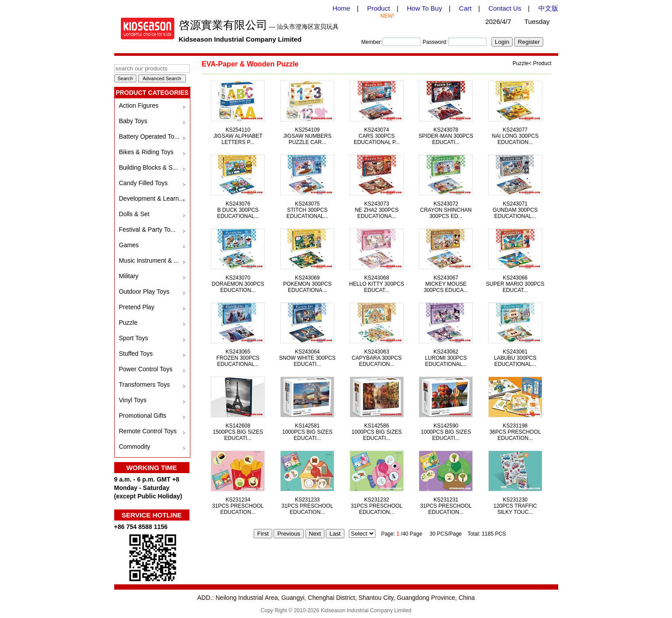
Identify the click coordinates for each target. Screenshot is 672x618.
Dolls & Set (134, 214)
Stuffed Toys (136, 354)
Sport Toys (134, 338)
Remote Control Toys (148, 431)
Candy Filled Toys (143, 183)
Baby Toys (133, 121)
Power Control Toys (146, 369)
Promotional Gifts (143, 416)
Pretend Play (137, 307)
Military (129, 276)
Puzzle (128, 323)
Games (129, 245)
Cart (465, 8)
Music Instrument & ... (149, 260)
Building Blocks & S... (149, 167)
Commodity (135, 447)
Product (378, 8)
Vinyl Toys (133, 400)
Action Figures (139, 105)
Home (341, 8)
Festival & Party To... (147, 229)
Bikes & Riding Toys (146, 152)
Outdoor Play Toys (144, 292)
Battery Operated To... (149, 136)
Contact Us (505, 8)
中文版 (548, 8)
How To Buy (425, 8)
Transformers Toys (145, 385)
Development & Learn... (152, 198)
